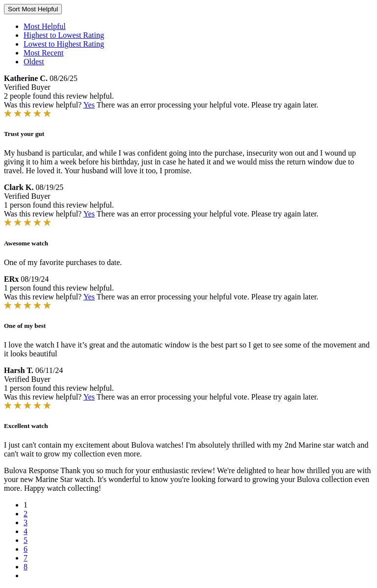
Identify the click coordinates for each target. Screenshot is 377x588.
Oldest (34, 62)
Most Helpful (45, 26)
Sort (33, 9)
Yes (89, 105)
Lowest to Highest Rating (64, 44)
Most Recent (43, 53)
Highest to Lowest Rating (64, 35)
